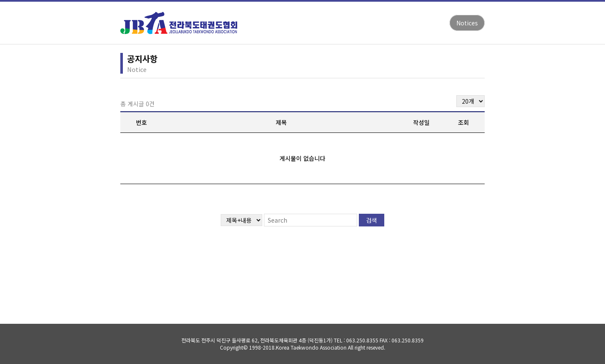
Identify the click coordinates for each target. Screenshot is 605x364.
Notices (467, 23)
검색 (372, 220)
